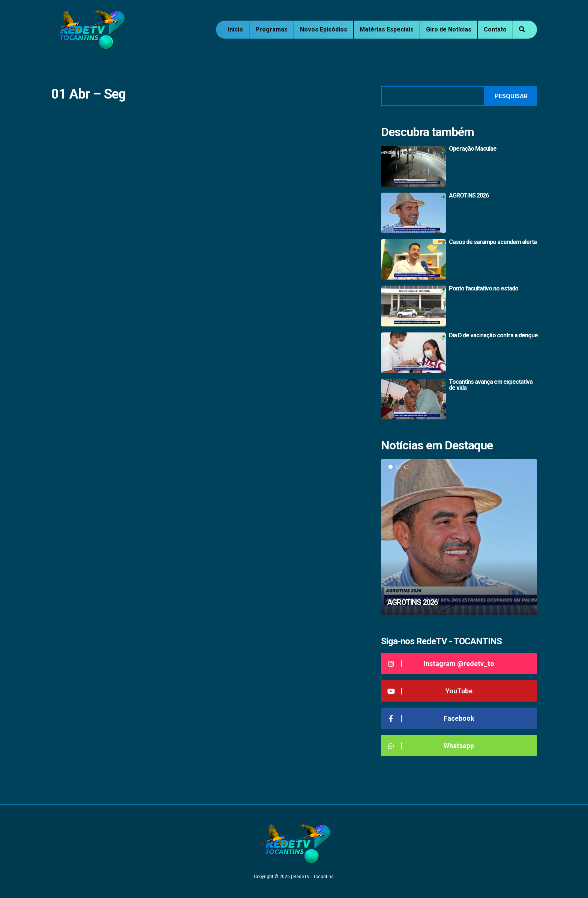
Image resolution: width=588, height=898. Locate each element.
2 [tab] (398, 467)
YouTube (430, 691)
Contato (495, 29)
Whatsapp (430, 746)
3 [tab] (406, 467)
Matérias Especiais (387, 29)
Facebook (430, 718)
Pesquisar (511, 96)
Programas (271, 29)
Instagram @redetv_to (440, 664)
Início (235, 29)
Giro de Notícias (449, 29)
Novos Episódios (324, 29)
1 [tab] (391, 467)
